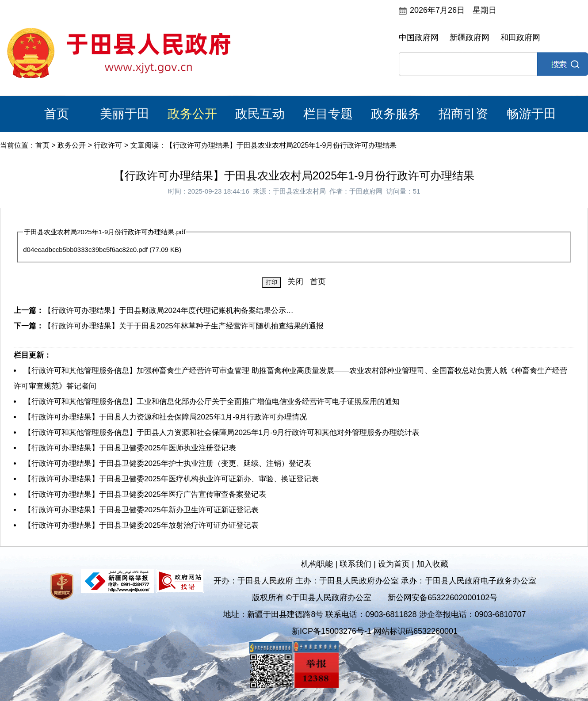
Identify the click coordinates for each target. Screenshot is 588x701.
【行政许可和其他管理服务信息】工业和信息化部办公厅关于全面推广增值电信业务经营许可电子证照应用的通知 (212, 402)
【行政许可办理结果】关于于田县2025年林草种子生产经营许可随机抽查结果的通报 (184, 326)
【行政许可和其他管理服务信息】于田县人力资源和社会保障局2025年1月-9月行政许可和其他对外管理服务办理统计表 (222, 432)
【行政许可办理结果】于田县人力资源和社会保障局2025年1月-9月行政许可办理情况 (165, 417)
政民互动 (260, 114)
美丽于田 (125, 114)
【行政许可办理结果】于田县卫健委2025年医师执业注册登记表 (130, 448)
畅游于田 (531, 114)
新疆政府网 (470, 38)
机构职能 (317, 564)
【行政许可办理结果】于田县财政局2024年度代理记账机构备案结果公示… (169, 310)
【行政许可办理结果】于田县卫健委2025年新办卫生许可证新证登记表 (141, 510)
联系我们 (355, 564)
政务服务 (396, 114)
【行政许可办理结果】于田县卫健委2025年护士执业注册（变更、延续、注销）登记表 (168, 463)
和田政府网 (520, 38)
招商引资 (463, 114)
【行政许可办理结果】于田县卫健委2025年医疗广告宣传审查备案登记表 (145, 494)
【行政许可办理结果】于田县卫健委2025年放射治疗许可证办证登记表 (141, 525)
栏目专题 (328, 114)
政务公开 (192, 114)
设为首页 (394, 564)
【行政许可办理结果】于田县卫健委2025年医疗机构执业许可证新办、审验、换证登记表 (171, 479)
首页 (57, 114)
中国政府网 (419, 38)
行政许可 (108, 145)
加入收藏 (432, 564)
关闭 (295, 282)
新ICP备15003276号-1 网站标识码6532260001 (375, 631)
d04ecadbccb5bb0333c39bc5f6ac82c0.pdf (85, 250)
